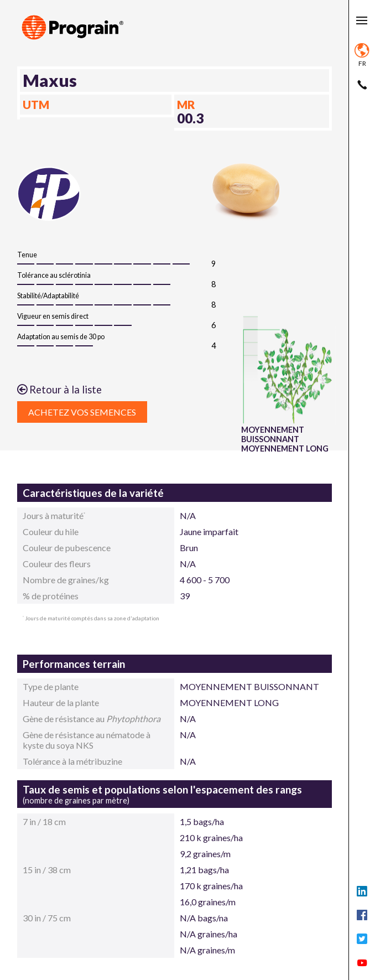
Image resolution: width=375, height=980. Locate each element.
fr (362, 55)
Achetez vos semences (82, 412)
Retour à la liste (59, 390)
